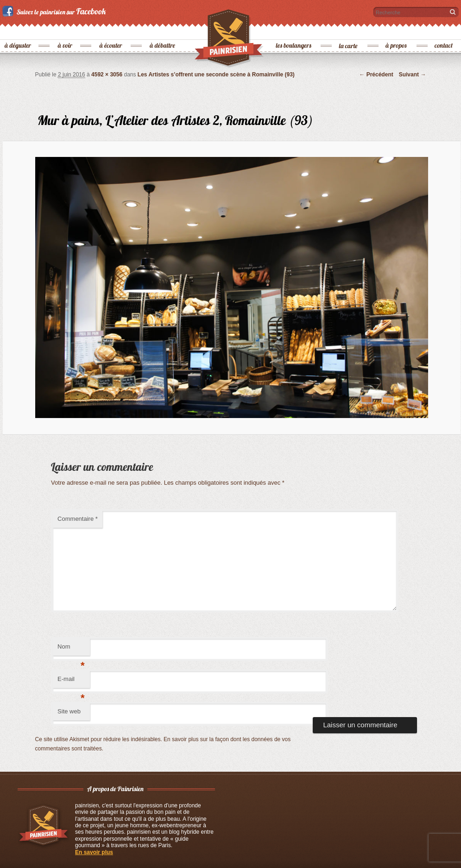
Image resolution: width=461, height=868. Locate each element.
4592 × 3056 (107, 75)
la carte (349, 30)
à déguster (18, 30)
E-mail (71, 682)
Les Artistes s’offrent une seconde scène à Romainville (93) (216, 75)
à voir (66, 30)
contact (444, 30)
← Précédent (376, 75)
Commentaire (78, 519)
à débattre (163, 30)
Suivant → (413, 75)
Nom (71, 649)
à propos (397, 30)
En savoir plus (94, 852)
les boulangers (294, 30)
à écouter (111, 30)
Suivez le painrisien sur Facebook (55, 11)
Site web (69, 711)
